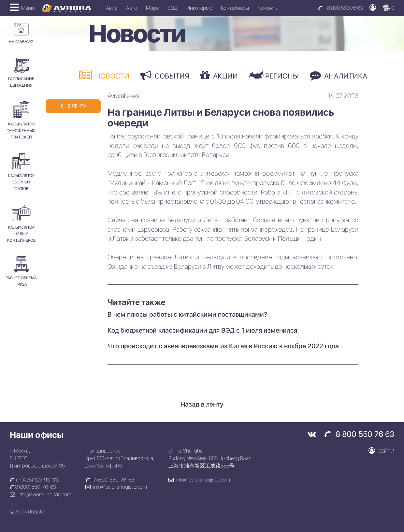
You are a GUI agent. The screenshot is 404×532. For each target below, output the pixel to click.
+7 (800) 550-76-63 (110, 480)
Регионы (274, 76)
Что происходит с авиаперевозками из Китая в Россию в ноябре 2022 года (223, 346)
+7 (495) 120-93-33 (34, 480)
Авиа (112, 8)
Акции (219, 75)
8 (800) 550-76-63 (33, 487)
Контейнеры (235, 8)
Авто (132, 8)
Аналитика (339, 75)
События (165, 75)
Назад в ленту (202, 404)
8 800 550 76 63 (340, 8)
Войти (381, 451)
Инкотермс (199, 8)
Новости (104, 75)
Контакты (268, 8)
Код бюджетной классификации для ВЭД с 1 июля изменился (202, 330)
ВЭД (173, 8)
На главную (21, 33)
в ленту (73, 106)
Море (152, 8)
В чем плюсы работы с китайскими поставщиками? (187, 314)
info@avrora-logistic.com (41, 494)
